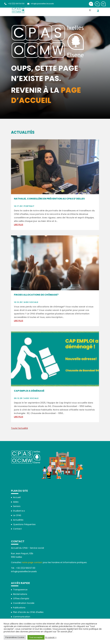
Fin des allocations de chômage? (36, 295)
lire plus (19, 225)
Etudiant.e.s (19, 511)
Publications (19, 608)
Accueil (17, 497)
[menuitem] (91, 4)
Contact (17, 529)
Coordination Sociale (24, 603)
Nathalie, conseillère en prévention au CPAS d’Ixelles (49, 199)
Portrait (29, 206)
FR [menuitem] (91, 4)
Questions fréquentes (24, 524)
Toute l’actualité (19, 428)
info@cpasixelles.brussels (41, 4)
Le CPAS (17, 515)
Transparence (20, 590)
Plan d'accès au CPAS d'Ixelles (28, 612)
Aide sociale (31, 302)
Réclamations (20, 594)
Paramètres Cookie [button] (15, 637)
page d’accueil (46, 95)
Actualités (18, 520)
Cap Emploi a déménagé (29, 391)
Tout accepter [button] (36, 637)
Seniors (17, 506)
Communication (22, 617)
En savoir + (51, 637)
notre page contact (32, 562)
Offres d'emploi (21, 599)
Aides (16, 502)
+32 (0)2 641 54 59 (14, 4)
